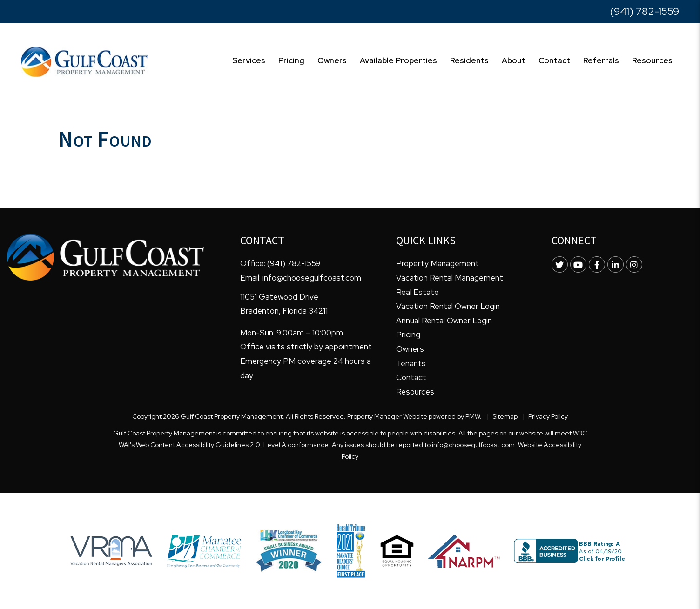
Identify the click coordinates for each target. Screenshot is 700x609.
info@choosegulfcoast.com (312, 278)
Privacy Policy (548, 416)
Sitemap (505, 416)
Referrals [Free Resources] (601, 60)
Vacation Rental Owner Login (448, 306)
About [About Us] (514, 60)
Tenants (411, 363)
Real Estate (417, 292)
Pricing (291, 60)
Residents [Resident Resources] (469, 60)
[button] (560, 264)
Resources (652, 60)
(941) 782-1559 (645, 11)
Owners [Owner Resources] (332, 60)
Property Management (437, 263)
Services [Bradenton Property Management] (249, 60)
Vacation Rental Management (450, 278)
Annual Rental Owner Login (444, 321)
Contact (554, 60)
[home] (84, 61)
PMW (473, 416)
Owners (410, 349)
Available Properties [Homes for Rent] (398, 60)
